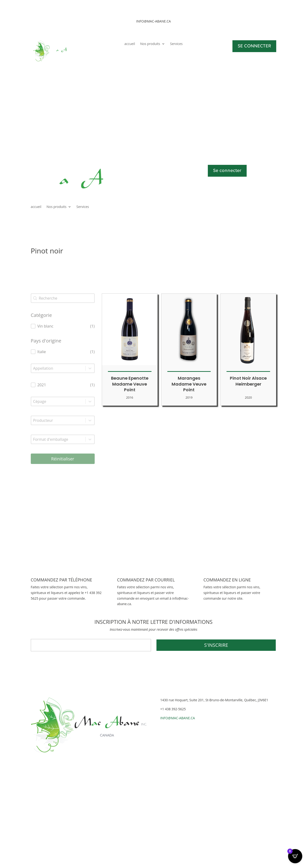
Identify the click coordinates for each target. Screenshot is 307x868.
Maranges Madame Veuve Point (189, 384)
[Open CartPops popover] (295, 856)
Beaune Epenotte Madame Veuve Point (130, 384)
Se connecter (227, 171)
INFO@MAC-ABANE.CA (178, 718)
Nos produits (150, 44)
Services (176, 44)
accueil (130, 44)
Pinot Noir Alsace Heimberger (248, 381)
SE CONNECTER (254, 46)
